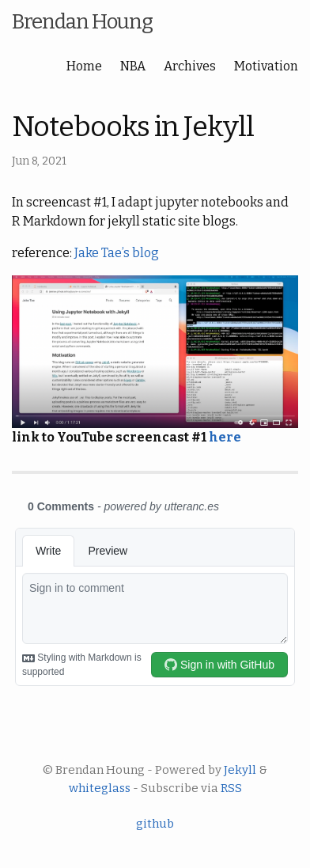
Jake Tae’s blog (117, 253)
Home (84, 66)
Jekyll (240, 770)
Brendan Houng (82, 22)
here (225, 437)
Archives (190, 66)
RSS (231, 788)
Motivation (266, 66)
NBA (133, 66)
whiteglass (100, 788)
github (155, 824)
